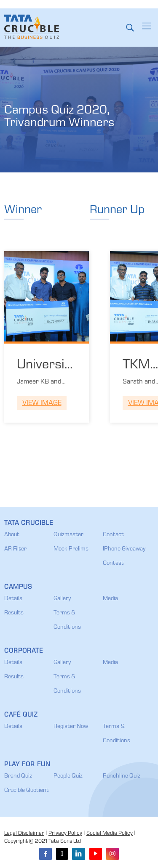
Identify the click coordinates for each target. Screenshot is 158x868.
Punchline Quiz (122, 776)
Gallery (62, 599)
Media (110, 599)
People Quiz (68, 776)
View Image (42, 404)
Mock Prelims (71, 549)
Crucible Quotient (27, 791)
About (12, 535)
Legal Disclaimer (24, 834)
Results (14, 613)
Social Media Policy (110, 834)
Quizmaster (68, 535)
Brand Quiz (18, 776)
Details (13, 599)
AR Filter (15, 549)
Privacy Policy (65, 834)
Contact (113, 535)
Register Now (71, 727)
